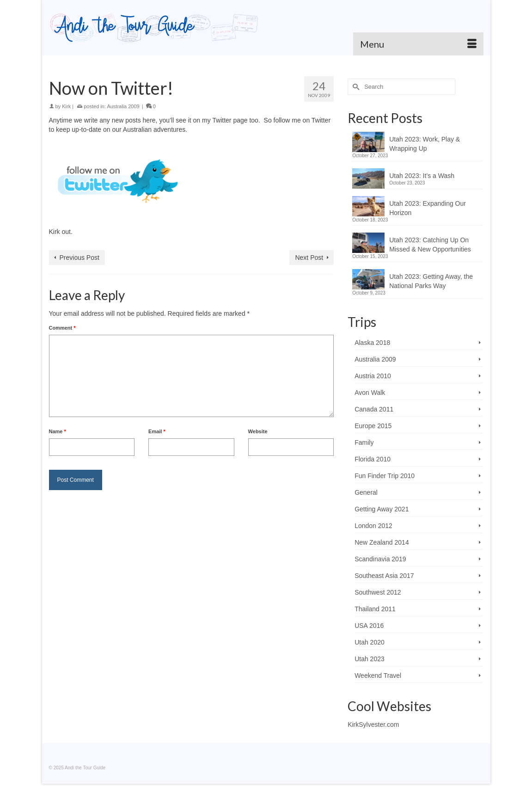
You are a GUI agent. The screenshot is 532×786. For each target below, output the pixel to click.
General (366, 492)
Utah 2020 (370, 642)
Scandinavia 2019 (380, 559)
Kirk (66, 106)
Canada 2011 (374, 409)
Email (157, 431)
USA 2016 (369, 626)
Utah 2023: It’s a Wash (422, 176)
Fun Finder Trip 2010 (385, 476)
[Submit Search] (355, 87)
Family (364, 442)
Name (58, 431)
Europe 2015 (373, 426)
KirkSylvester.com (373, 725)
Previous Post (79, 258)
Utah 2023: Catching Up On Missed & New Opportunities (430, 245)
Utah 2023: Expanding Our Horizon (428, 208)
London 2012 (373, 526)
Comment (62, 328)
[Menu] (418, 44)
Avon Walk (370, 393)
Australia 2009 (123, 106)
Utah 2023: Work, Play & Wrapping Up (425, 144)
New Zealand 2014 (382, 542)
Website (258, 431)
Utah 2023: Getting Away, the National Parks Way (431, 281)
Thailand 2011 (375, 609)
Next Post (309, 258)
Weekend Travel (378, 675)
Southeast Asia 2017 (384, 576)
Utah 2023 (370, 659)
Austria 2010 (373, 376)
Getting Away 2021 (382, 509)
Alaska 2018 (372, 343)
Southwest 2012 (378, 592)
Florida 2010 (373, 459)
